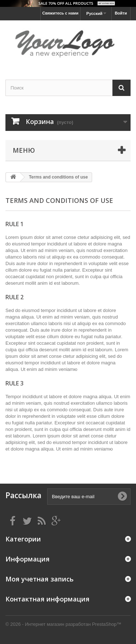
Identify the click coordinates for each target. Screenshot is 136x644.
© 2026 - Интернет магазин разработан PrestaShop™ (63, 624)
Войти (121, 13)
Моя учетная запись (40, 579)
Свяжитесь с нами (61, 13)
